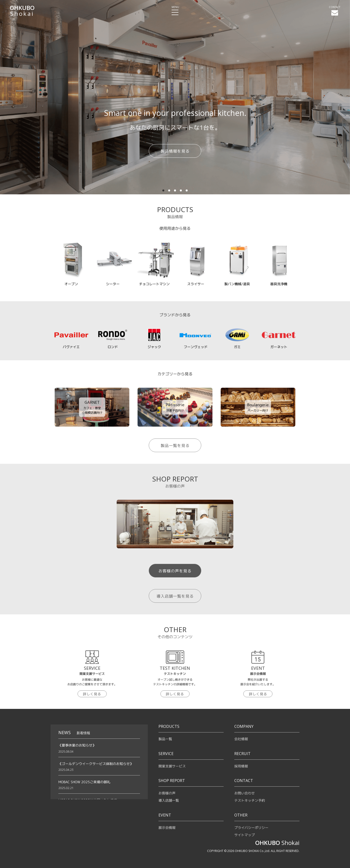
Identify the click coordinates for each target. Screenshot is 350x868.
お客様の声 (167, 793)
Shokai (22, 11)
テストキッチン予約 (250, 800)
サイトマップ (245, 835)
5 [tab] (187, 190)
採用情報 (241, 766)
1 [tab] (164, 190)
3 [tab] (175, 190)
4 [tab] (181, 190)
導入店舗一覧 (169, 800)
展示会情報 (167, 828)
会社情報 (241, 739)
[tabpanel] (175, 97)
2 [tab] (170, 190)
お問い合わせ (245, 793)
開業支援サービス (172, 766)
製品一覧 (165, 739)
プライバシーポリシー (251, 828)
